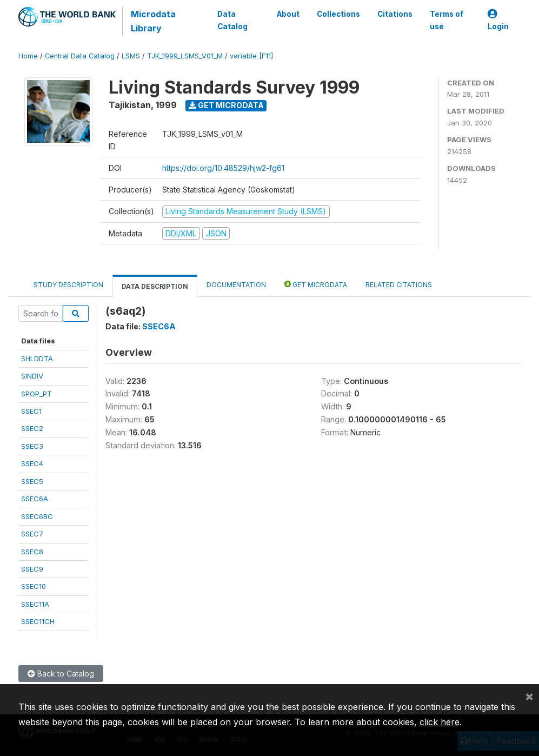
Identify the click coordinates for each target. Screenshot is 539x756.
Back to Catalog (61, 674)
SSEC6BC (37, 516)
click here (440, 722)
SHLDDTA (37, 359)
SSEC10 (34, 586)
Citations (394, 14)
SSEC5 (32, 481)
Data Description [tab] (155, 286)
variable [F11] (251, 56)
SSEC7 (32, 534)
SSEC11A (35, 604)
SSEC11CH (38, 621)
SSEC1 (31, 411)
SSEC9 (32, 569)
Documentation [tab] (236, 285)
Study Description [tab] (68, 285)
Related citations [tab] (399, 285)
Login (498, 20)
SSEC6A (35, 499)
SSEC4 (32, 463)
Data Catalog (232, 20)
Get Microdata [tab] (316, 284)
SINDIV (32, 376)
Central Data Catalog (80, 56)
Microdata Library (153, 21)
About (288, 14)
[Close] (529, 696)
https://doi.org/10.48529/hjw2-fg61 (223, 168)
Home (28, 56)
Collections (338, 14)
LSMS (131, 56)
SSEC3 (32, 446)
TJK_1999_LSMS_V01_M (185, 56)
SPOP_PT (36, 394)
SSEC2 (32, 428)
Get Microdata (226, 105)
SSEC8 (32, 552)
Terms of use (446, 20)
